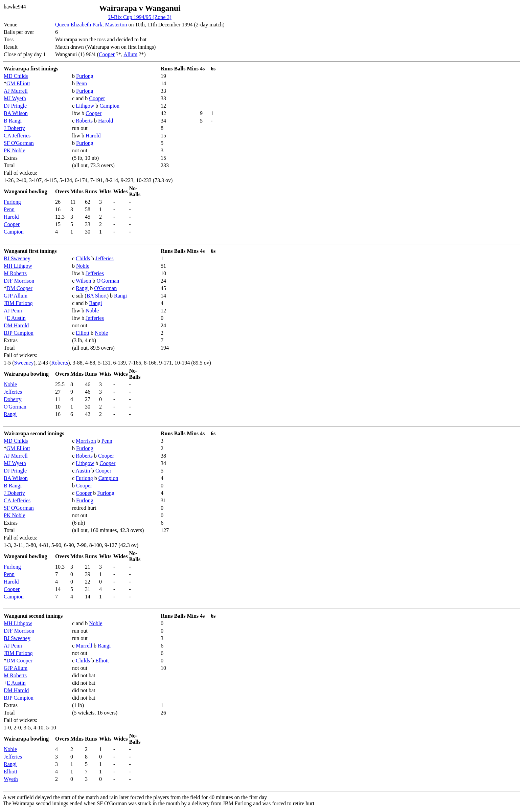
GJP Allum (16, 296)
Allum (130, 54)
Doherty (13, 399)
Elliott (83, 333)
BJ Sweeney (17, 258)
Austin (83, 471)
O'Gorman (108, 281)
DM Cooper (19, 288)
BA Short (97, 296)
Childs (83, 258)
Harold (106, 121)
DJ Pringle (15, 106)
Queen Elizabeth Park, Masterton (91, 25)
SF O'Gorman (19, 143)
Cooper (107, 54)
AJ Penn (13, 311)
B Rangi (13, 121)
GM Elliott (18, 83)
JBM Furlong (18, 303)
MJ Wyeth (15, 98)
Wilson (84, 281)
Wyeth (11, 779)
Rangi (82, 288)
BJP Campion (19, 333)
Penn (82, 83)
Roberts (84, 121)
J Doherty (14, 128)
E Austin (16, 318)
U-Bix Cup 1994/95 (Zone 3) (140, 17)
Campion (109, 106)
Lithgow (85, 106)
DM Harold (16, 325)
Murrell (84, 646)
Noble (83, 266)
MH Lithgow (18, 266)
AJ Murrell (16, 91)
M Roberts (15, 273)
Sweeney (24, 363)
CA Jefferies (17, 136)
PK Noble (15, 150)
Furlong (85, 76)
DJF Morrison (19, 281)
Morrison (86, 441)
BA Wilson (16, 113)
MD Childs (16, 76)
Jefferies (105, 258)
